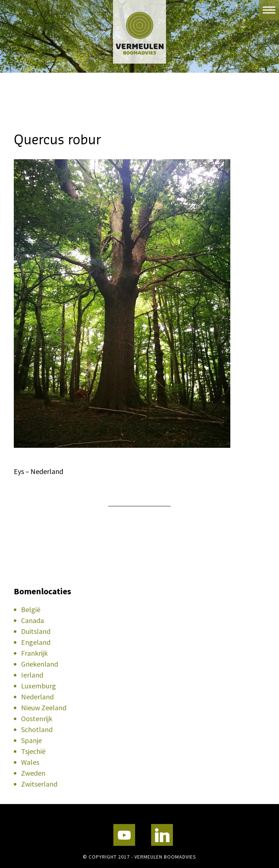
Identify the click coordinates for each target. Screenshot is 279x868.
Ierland (32, 675)
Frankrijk (34, 653)
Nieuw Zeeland (44, 708)
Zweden (33, 773)
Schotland (37, 729)
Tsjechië (33, 751)
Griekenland (40, 664)
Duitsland (36, 631)
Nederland (37, 697)
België (31, 609)
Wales (30, 762)
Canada (33, 620)
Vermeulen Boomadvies (139, 32)
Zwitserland (39, 784)
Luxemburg (39, 686)
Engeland (36, 642)
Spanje (31, 740)
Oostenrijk (37, 718)
